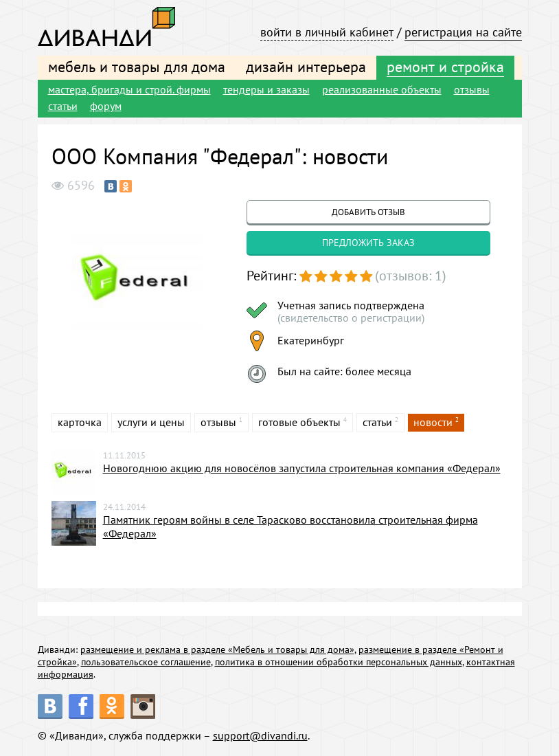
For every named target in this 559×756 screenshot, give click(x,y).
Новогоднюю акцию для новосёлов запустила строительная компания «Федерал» (302, 468)
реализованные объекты (382, 89)
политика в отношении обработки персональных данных (339, 662)
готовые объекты (299, 422)
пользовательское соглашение (146, 662)
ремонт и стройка (445, 67)
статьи (63, 106)
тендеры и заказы (266, 89)
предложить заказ (368, 243)
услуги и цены (151, 422)
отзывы (472, 89)
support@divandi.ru (260, 735)
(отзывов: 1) (411, 276)
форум (106, 106)
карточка (80, 422)
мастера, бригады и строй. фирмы (129, 89)
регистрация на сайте (463, 32)
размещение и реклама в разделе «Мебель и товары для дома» (217, 649)
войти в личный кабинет (327, 32)
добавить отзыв (368, 212)
